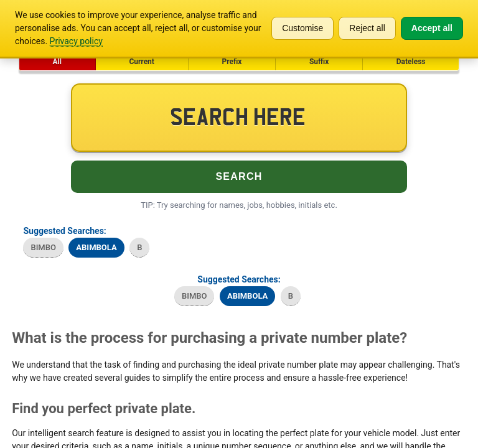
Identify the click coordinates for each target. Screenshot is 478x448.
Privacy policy (76, 41)
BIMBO (43, 247)
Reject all (367, 28)
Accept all (432, 28)
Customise (302, 28)
